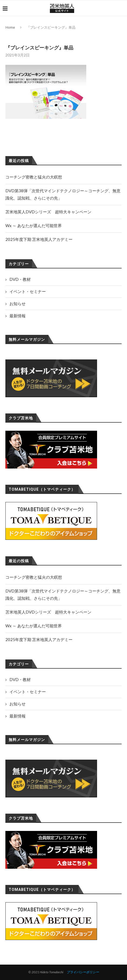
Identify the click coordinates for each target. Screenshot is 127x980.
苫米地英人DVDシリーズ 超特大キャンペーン (48, 612)
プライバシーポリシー (83, 972)
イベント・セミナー (28, 692)
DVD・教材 (20, 679)
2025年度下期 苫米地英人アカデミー (39, 639)
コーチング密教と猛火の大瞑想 (34, 577)
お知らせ (18, 704)
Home (10, 27)
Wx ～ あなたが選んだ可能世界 (34, 626)
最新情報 (18, 716)
